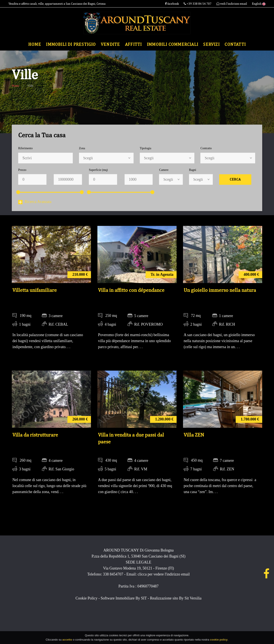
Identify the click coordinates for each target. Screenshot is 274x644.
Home (35, 44)
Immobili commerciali (173, 44)
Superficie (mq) (98, 170)
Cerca (235, 179)
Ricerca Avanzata (35, 202)
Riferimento (25, 148)
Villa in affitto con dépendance (131, 290)
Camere (164, 170)
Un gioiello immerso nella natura (220, 290)
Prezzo (22, 170)
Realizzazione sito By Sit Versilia (176, 598)
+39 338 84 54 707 (198, 4)
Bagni (193, 170)
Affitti (133, 44)
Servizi (211, 44)
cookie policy (219, 640)
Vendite (110, 44)
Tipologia (146, 148)
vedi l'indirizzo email (232, 4)
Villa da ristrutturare (35, 435)
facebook (172, 4)
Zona (82, 148)
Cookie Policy (87, 598)
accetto (67, 640)
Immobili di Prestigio (71, 44)
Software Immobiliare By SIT (124, 598)
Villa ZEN (194, 435)
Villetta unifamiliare (35, 290)
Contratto (206, 148)
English (259, 4)
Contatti (235, 44)
